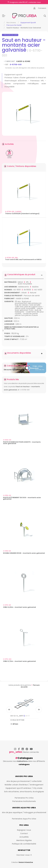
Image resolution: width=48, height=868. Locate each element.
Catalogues (25, 758)
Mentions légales (24, 840)
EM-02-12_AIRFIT (20, 716)
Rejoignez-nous (24, 830)
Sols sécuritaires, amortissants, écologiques (24, 792)
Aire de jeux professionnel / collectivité (24, 781)
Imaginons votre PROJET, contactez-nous (25, 2)
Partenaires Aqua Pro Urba (24, 819)
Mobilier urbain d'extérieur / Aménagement (24, 785)
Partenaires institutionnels (24, 801)
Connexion (42, 8)
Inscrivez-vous (24, 855)
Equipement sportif (28, 23)
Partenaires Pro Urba (24, 798)
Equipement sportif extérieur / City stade (24, 788)
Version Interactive (26, 862)
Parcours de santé (14, 25)
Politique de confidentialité (24, 844)
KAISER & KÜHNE (23, 61)
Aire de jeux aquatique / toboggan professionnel (24, 812)
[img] (24, 114)
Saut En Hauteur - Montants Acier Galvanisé (24, 28)
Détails (15, 724)
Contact (24, 833)
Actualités (24, 837)
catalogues (24, 764)
